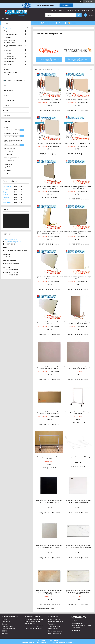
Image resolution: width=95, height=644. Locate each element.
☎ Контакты (56, 27)
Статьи (6, 110)
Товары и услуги (9, 28)
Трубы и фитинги (54, 626)
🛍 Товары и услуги (48, 23)
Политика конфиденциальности (65, 642)
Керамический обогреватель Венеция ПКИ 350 (78, 277)
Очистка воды (76, 628)
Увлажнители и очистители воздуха (13, 69)
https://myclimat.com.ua (13, 239)
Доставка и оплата (10, 100)
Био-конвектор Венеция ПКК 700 (49, 143)
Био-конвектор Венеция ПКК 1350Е (78, 100)
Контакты (6, 115)
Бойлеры (74, 621)
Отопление (8, 38)
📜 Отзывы (72, 23)
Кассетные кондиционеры (34, 628)
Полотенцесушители (55, 631)
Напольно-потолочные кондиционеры (33, 623)
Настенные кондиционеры (34, 619)
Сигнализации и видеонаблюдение (10, 57)
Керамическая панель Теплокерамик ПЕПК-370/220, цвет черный (49, 501)
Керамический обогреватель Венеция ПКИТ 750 (49, 277)
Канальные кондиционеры (34, 626)
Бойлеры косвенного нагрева (81, 625)
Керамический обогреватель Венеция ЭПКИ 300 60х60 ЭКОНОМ (78, 368)
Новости (6, 105)
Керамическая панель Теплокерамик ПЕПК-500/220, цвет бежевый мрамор (49, 592)
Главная (36, 23)
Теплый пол (52, 624)
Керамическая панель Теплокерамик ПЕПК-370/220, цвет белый (78, 501)
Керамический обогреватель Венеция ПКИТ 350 (78, 232)
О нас (5, 85)
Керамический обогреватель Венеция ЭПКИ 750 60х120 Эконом (49, 413)
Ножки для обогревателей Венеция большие (49, 458)
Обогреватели (53, 629)
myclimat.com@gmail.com (13, 242)
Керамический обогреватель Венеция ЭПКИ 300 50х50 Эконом (49, 368)
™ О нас (62, 23)
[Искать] (79, 15)
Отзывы (6, 95)
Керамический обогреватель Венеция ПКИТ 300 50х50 (78, 187)
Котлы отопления (54, 619)
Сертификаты (8, 90)
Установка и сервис (10, 34)
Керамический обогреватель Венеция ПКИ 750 (49, 323)
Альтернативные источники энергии (13, 46)
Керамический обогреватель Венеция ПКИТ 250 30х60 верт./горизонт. (49, 232)
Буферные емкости (55, 633)
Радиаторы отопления (56, 622)
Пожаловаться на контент (48, 642)
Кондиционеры (9, 31)
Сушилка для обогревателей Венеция (78, 457)
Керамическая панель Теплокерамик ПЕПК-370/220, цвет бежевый (49, 546)
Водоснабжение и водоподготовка (10, 42)
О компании (6, 622)
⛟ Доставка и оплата (41, 27)
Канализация (76, 630)
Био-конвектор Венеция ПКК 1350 (78, 143)
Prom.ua (56, 640)
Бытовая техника (10, 61)
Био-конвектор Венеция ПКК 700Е (49, 100)
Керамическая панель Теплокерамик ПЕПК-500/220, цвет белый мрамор (78, 546)
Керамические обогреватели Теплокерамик (78, 60)
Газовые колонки (77, 623)
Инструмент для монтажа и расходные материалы (13, 73)
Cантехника (8, 53)
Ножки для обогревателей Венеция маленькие (78, 413)
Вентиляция (8, 65)
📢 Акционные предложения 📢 (14, 81)
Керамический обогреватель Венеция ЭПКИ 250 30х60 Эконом (78, 323)
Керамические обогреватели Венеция (49, 60)
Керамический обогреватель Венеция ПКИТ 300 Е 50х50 (49, 187)
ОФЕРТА (5, 631)
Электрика (7, 50)
